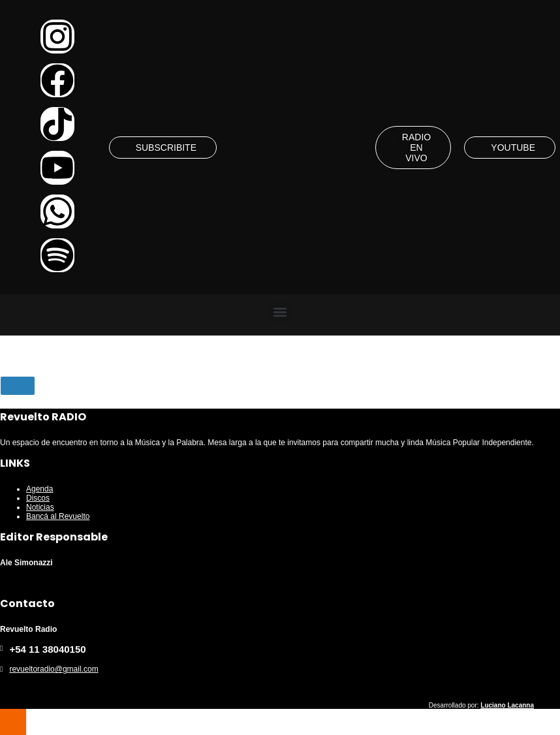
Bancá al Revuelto (58, 516)
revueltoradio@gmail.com (54, 669)
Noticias (40, 507)
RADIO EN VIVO (416, 148)
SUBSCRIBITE (166, 148)
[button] (280, 312)
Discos (38, 498)
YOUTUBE (513, 148)
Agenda (39, 489)
